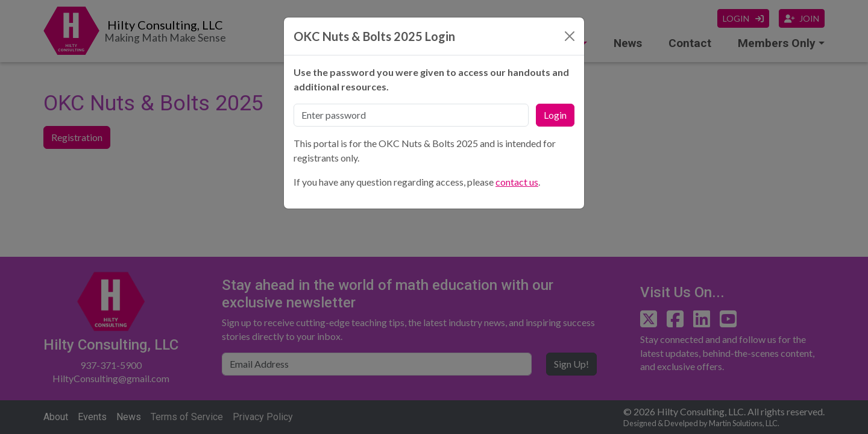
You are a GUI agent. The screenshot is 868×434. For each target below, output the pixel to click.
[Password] (411, 115)
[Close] (570, 36)
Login (555, 115)
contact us (517, 182)
